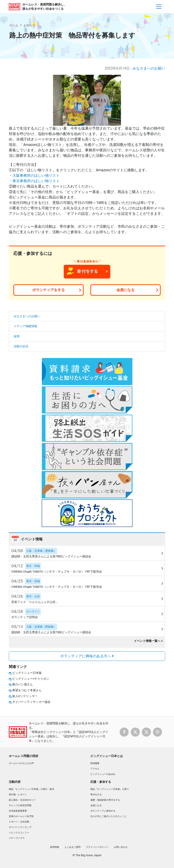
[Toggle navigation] (159, 7)
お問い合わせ (121, 847)
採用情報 (55, 847)
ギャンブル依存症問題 (20, 805)
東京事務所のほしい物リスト (36, 181)
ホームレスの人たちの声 (21, 763)
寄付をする (96, 794)
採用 (17, 336)
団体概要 (95, 763)
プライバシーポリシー (97, 847)
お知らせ (29, 25)
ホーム (14, 25)
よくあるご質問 (72, 847)
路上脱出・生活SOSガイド (22, 800)
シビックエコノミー (19, 833)
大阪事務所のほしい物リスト (36, 175)
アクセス (95, 769)
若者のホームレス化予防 (21, 816)
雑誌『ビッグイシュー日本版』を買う (110, 789)
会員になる (126, 290)
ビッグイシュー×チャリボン (31, 679)
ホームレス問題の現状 (24, 756)
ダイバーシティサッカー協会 (31, 702)
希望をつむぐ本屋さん (27, 690)
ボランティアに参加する (103, 811)
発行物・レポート (18, 794)
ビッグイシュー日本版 (27, 673)
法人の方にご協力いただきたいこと (109, 816)
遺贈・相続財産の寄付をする (105, 800)
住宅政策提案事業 (18, 811)
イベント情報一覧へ (148, 641)
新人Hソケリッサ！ (25, 696)
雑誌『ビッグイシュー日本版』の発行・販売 (31, 789)
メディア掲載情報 (25, 326)
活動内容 (15, 782)
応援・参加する (101, 782)
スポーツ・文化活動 (19, 822)
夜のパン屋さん (23, 684)
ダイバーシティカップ (20, 827)
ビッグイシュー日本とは (107, 756)
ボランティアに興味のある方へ (87, 656)
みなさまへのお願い (149, 68)
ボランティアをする (48, 290)
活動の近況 (21, 346)
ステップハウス (17, 838)
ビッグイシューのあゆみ (103, 774)
